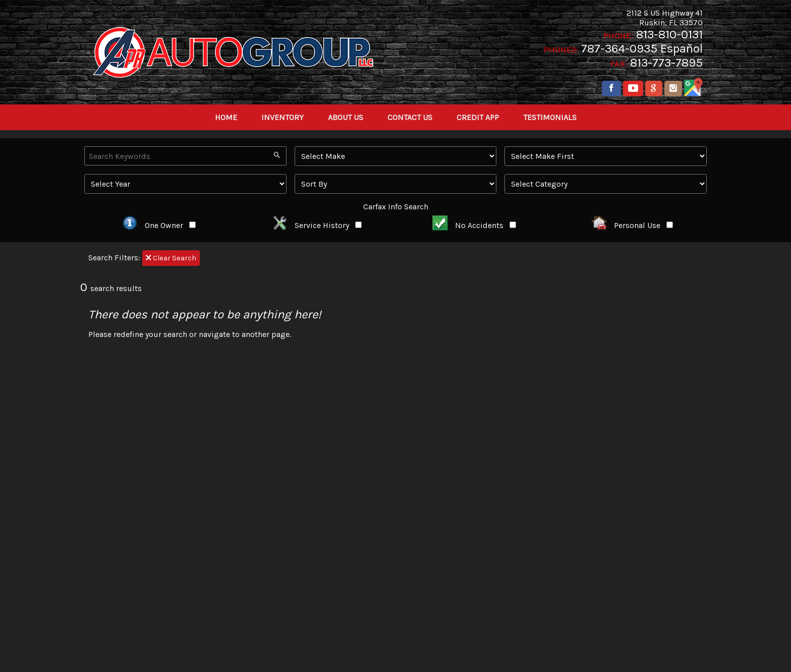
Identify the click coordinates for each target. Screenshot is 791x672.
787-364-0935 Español (642, 48)
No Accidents (474, 225)
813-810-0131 (669, 34)
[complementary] (761, 642)
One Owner (159, 225)
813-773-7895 (666, 63)
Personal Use (632, 225)
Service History (317, 225)
